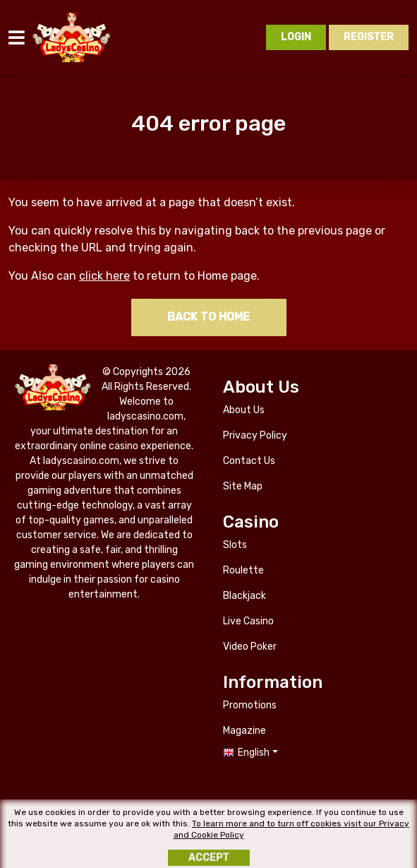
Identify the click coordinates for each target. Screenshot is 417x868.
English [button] (254, 753)
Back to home (208, 317)
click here (104, 276)
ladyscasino (72, 37)
